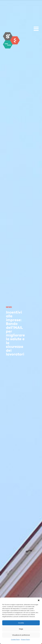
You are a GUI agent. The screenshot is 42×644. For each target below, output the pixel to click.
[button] (39, 600)
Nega (21, 629)
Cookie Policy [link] (15, 639)
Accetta (21, 623)
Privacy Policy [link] (25, 639)
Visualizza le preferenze (21, 635)
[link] (11, 40)
